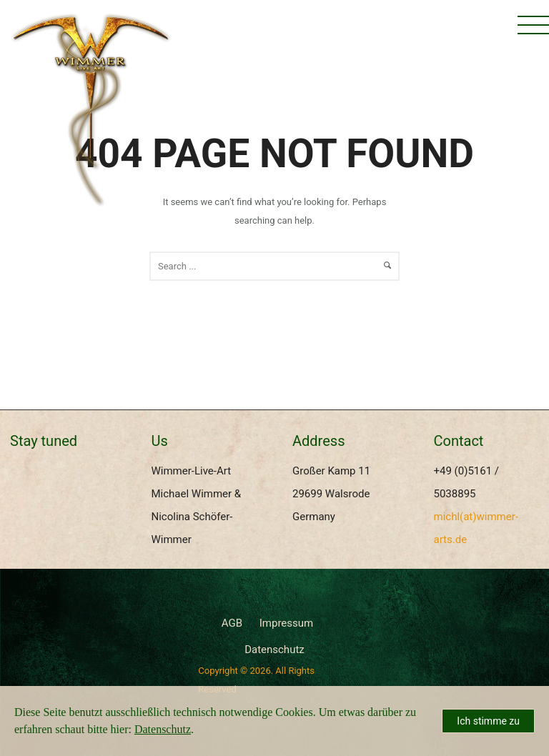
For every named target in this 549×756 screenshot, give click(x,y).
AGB (232, 623)
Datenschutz (274, 650)
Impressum (286, 623)
